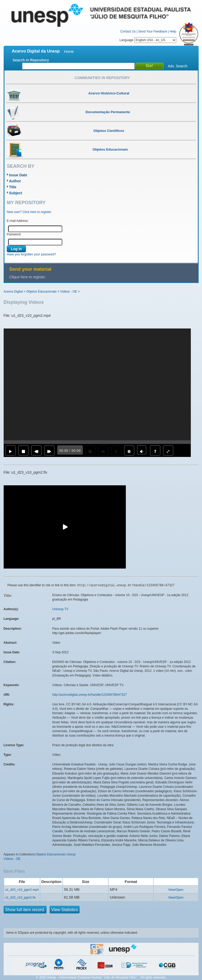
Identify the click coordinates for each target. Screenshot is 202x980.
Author (15, 181)
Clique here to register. (28, 277)
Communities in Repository (102, 78)
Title (13, 187)
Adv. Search (178, 66)
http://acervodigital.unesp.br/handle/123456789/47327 (90, 695)
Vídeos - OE (69, 292)
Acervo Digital (13, 292)
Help (173, 31)
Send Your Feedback (153, 31)
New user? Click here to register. (29, 212)
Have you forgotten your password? (31, 254)
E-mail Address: (18, 221)
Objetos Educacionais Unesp (55, 854)
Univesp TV (60, 609)
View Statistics (65, 910)
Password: (14, 234)
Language (148, 40)
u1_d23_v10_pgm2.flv (21, 898)
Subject (16, 193)
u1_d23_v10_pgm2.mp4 (22, 890)
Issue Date (18, 175)
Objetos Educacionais (41, 292)
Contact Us (128, 31)
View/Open (176, 890)
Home (69, 51)
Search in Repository (31, 60)
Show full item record (25, 910)
